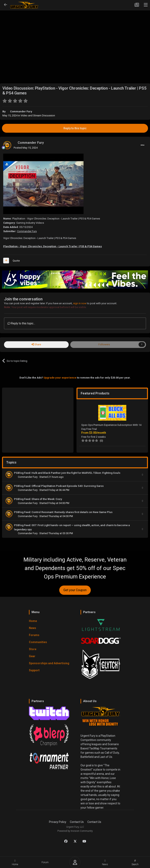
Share (36, 345)
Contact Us (77, 822)
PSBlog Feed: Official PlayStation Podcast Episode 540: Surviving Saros (59, 486)
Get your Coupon (75, 590)
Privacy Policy (58, 822)
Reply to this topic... (21, 323)
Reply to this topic (75, 128)
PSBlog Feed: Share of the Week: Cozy (38, 499)
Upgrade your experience (60, 378)
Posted (26, 148)
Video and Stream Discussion (38, 115)
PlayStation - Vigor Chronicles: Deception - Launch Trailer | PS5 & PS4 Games (53, 246)
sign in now (80, 303)
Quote (16, 261)
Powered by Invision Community (75, 831)
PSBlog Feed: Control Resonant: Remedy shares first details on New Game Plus (63, 512)
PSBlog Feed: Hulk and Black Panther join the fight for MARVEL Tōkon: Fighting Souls (67, 473)
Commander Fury (21, 111)
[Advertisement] (75, 40)
